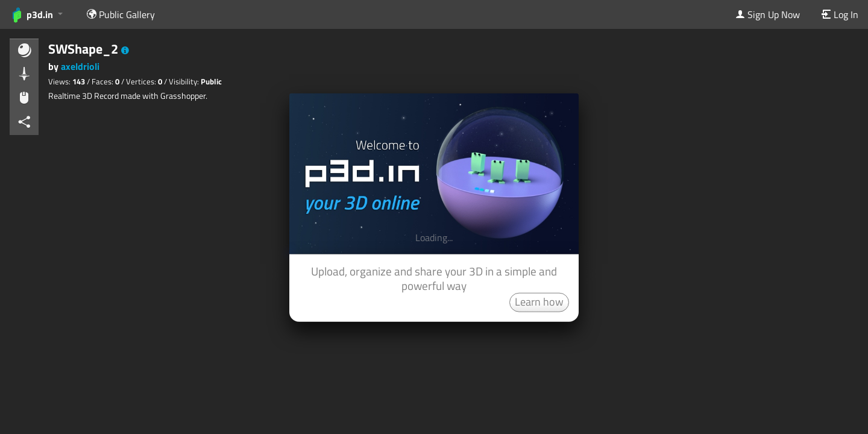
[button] (125, 51)
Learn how (539, 301)
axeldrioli (80, 66)
